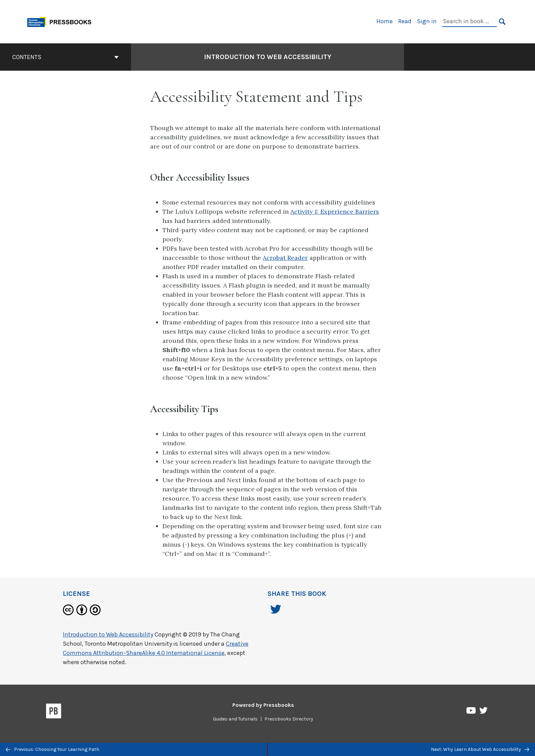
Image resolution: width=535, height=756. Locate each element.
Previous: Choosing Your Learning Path (53, 749)
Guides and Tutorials (235, 719)
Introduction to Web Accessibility (108, 634)
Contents (66, 57)
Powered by (263, 705)
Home (385, 21)
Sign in (427, 21)
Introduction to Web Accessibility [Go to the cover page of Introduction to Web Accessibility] (268, 57)
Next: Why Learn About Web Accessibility (480, 749)
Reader (298, 258)
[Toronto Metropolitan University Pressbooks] (62, 21)
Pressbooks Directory (289, 719)
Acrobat (275, 258)
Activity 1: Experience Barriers (335, 212)
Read (405, 21)
